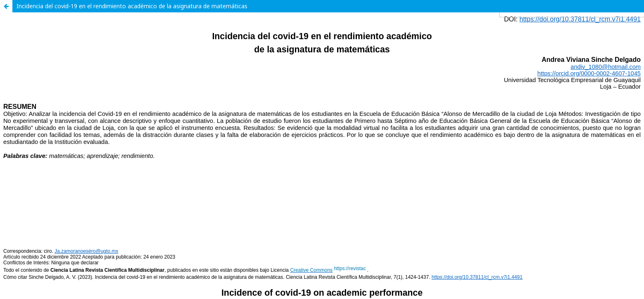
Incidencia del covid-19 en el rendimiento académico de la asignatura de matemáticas (132, 6)
